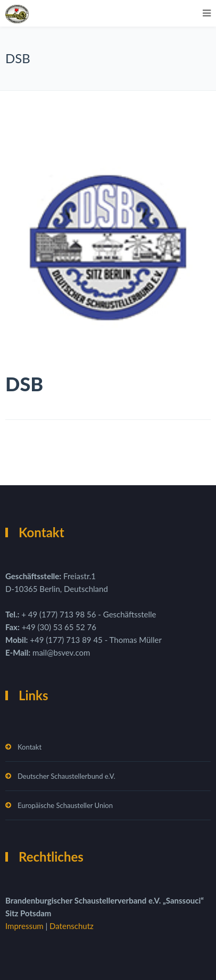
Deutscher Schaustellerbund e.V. (67, 776)
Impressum (25, 926)
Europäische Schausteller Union (65, 805)
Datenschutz (72, 926)
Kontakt (30, 747)
